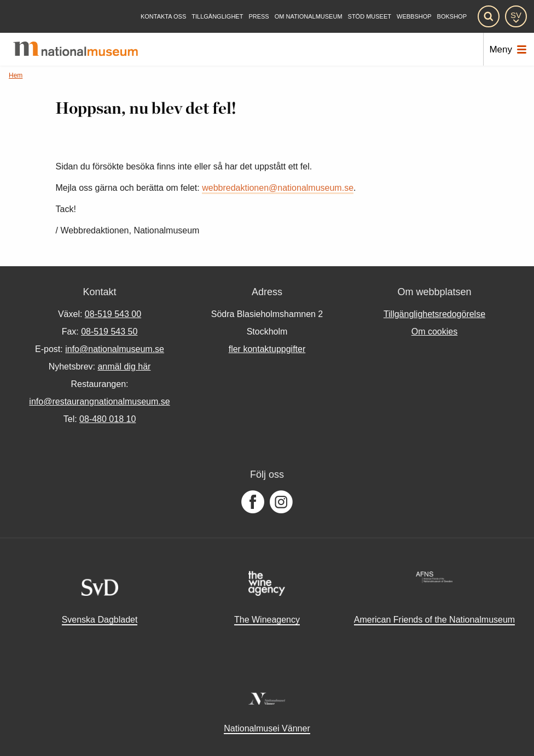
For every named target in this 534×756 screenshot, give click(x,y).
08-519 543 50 (109, 332)
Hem (16, 75)
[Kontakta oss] (163, 17)
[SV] (516, 16)
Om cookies (434, 332)
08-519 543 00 (113, 314)
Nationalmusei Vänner (267, 728)
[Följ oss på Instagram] (281, 502)
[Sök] (489, 16)
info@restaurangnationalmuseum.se (99, 402)
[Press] (259, 17)
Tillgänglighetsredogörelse (434, 314)
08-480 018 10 (108, 419)
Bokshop (452, 17)
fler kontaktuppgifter (267, 349)
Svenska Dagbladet (100, 620)
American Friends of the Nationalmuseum (434, 620)
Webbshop (414, 17)
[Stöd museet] (370, 17)
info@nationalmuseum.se (115, 349)
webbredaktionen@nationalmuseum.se (278, 188)
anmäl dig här (124, 367)
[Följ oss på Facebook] (253, 502)
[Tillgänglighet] (217, 17)
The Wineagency (267, 620)
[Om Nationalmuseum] (309, 17)
